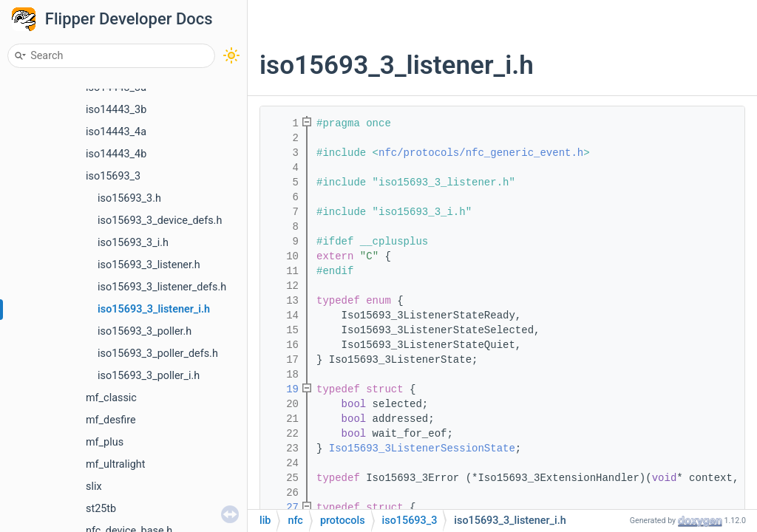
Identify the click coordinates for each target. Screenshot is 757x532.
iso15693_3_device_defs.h (160, 221)
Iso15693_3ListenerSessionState (422, 449)
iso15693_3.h (129, 198)
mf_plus (105, 442)
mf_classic (111, 398)
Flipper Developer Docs (129, 19)
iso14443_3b (116, 110)
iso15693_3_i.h (133, 243)
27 (283, 508)
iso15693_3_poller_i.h (149, 376)
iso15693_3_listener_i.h (154, 309)
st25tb (101, 509)
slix (94, 487)
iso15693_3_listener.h (149, 265)
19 (283, 389)
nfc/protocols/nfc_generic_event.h (481, 153)
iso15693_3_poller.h (145, 331)
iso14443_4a (116, 132)
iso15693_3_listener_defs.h (162, 287)
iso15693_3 (113, 176)
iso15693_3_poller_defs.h (158, 354)
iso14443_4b (116, 154)
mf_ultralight (115, 464)
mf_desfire (111, 420)
